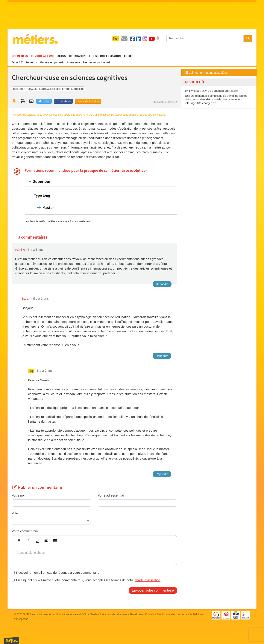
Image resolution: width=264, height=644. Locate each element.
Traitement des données (113, 614)
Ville (15, 513)
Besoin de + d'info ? (88, 101)
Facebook (63, 101)
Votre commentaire (25, 531)
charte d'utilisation (148, 580)
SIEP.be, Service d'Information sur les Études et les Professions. (12, 641)
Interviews (74, 62)
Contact (149, 614)
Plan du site (136, 614)
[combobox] (51, 521)
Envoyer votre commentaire (153, 590)
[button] (19, 541)
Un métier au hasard (96, 62)
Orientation (77, 56)
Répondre (162, 284)
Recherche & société (70, 89)
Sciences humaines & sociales (33, 89)
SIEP (26, 614)
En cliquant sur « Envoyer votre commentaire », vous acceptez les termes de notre (86, 580)
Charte (93, 614)
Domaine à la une (43, 56)
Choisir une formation (105, 56)
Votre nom (19, 495)
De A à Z (17, 62)
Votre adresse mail (111, 495)
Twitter (44, 101)
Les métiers (20, 56)
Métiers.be (35, 39)
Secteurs (31, 62)
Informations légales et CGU (71, 614)
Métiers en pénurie (52, 62)
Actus (62, 56)
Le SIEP (129, 56)
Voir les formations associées (206, 73)
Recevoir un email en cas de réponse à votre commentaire (56, 573)
